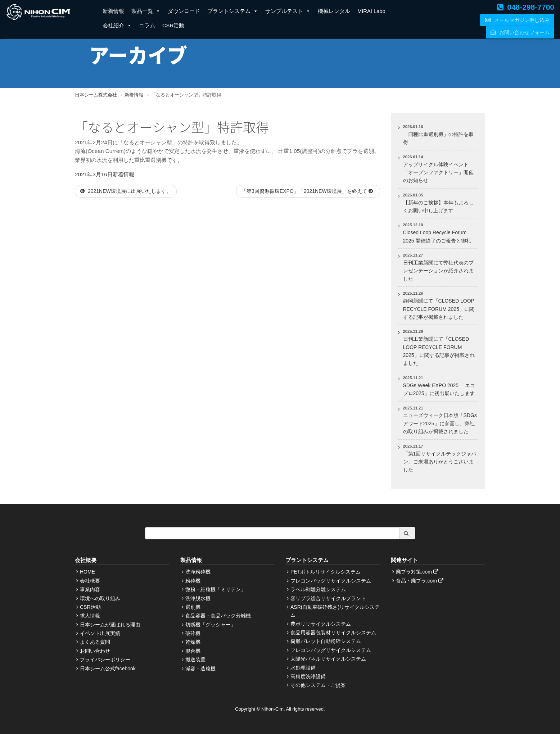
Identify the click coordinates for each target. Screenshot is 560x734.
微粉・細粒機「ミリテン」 (216, 589)
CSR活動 (173, 26)
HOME (87, 572)
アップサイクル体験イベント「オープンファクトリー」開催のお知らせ (438, 173)
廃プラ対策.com (418, 572)
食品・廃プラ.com (421, 581)
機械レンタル (334, 11)
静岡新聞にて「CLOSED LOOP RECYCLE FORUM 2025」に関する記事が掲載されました (439, 309)
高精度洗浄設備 (308, 676)
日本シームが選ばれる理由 (110, 625)
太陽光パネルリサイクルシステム (328, 659)
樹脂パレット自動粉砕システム (326, 641)
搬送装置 (195, 660)
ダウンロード (184, 11)
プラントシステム (233, 11)
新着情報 (113, 11)
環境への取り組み (100, 598)
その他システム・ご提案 (318, 685)
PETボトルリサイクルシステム (326, 572)
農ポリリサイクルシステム (321, 624)
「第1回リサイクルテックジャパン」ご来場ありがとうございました (440, 462)
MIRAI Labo (371, 11)
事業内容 (90, 589)
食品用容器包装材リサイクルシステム (333, 633)
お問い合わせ (95, 651)
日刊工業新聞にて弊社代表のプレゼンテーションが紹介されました (438, 271)
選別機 (193, 607)
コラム (147, 26)
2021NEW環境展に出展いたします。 (126, 191)
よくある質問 (95, 642)
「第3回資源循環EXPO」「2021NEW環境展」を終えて (308, 191)
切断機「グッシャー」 (211, 625)
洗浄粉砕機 (198, 572)
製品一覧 (146, 11)
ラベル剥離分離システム (318, 589)
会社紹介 (117, 26)
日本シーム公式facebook (108, 669)
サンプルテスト (288, 11)
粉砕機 (193, 581)
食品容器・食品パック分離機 (218, 616)
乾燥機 (193, 642)
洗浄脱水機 (198, 598)
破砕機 (193, 633)
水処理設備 (303, 668)
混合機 (193, 651)
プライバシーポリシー (105, 660)
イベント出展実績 (100, 633)
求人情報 (90, 616)
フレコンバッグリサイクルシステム (331, 581)
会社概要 (90, 581)
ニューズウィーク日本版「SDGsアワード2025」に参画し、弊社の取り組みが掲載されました (440, 423)
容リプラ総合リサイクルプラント (328, 598)
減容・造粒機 (200, 669)
